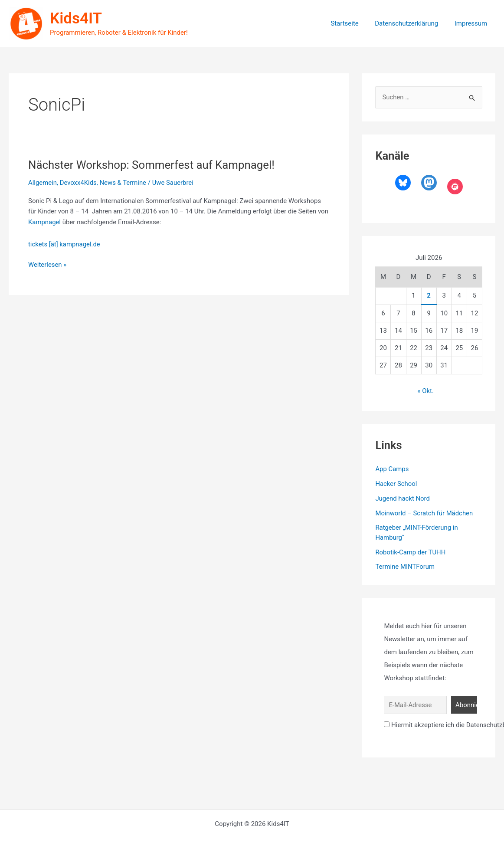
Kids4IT (76, 18)
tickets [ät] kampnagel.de (64, 244)
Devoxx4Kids (79, 183)
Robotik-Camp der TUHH (411, 552)
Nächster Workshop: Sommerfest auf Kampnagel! (152, 165)
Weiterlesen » (47, 265)
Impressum (473, 23)
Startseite (353, 23)
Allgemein (43, 183)
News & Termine (124, 183)
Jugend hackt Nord (403, 498)
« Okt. (425, 391)
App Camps (392, 469)
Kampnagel (45, 222)
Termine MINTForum (405, 567)
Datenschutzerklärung (412, 23)
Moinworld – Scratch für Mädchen (424, 513)
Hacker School (396, 484)
